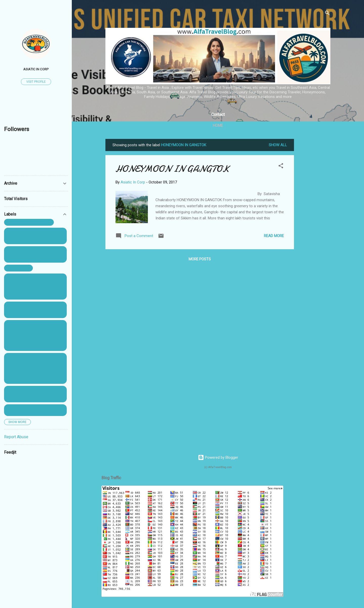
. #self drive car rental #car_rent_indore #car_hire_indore (26, 236)
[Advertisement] (314, 215)
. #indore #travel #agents (29, 222)
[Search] (327, 14)
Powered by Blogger (218, 457)
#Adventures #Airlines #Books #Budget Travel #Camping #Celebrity (34, 394)
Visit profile (36, 82)
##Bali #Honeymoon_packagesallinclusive (35, 310)
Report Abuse (16, 437)
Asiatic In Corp (36, 69)
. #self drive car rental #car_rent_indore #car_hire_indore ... (26, 254)
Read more (274, 236)
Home (218, 125)
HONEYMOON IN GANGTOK (172, 169)
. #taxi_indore (18, 268)
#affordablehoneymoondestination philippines (35, 410)
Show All (278, 145)
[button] (281, 167)
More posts (200, 259)
